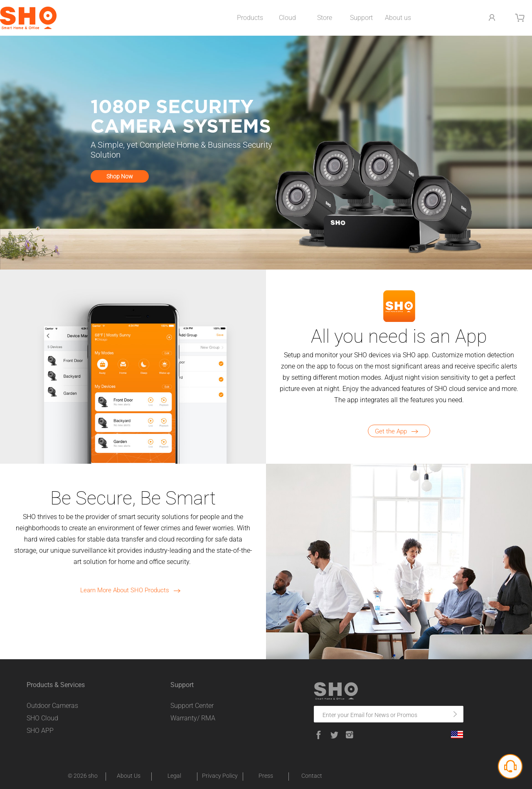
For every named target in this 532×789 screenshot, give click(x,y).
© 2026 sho (83, 776)
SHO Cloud (42, 718)
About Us (129, 776)
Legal (174, 776)
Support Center (192, 706)
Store (325, 18)
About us (398, 18)
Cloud (287, 18)
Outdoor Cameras (52, 706)
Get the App (399, 431)
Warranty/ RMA (193, 718)
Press (266, 776)
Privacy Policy (220, 776)
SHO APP (40, 731)
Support (361, 18)
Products (250, 18)
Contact (312, 776)
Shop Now (120, 176)
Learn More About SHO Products (133, 590)
